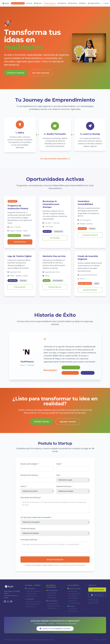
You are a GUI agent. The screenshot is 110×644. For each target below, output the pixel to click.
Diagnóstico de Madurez (33, 591)
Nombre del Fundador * (30, 464)
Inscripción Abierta (90, 235)
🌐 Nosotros (71, 606)
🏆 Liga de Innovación (74, 588)
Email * (59, 464)
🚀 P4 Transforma (52, 601)
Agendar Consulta (68, 422)
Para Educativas (73, 598)
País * (59, 475)
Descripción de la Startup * (31, 497)
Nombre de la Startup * (30, 475)
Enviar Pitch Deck (90, 290)
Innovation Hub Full (53, 604)
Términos (103, 640)
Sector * (24, 486)
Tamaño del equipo (28, 528)
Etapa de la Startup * (64, 486)
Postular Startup (41, 421)
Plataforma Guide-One (54, 606)
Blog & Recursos (73, 611)
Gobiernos (62, 3)
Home (29, 3)
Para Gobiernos (73, 596)
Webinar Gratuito (31, 596)
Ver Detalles (55, 238)
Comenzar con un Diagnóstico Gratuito (55, 629)
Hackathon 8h (51, 595)
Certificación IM (31, 607)
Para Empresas (73, 591)
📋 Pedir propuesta (97, 595)
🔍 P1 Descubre (30, 588)
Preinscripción (20, 287)
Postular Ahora (20, 242)
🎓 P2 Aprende (30, 599)
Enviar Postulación (55, 559)
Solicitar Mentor (55, 287)
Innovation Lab (52, 598)
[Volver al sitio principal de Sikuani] (106, 3)
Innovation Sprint (31, 594)
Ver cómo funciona (41, 73)
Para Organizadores (74, 603)
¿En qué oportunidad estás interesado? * (36, 517)
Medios (83, 3)
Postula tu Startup (16, 73)
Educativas (73, 3)
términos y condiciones (62, 565)
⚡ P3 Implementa (52, 590)
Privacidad (96, 640)
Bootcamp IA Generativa (33, 602)
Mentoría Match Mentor (33, 604)
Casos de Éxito (73, 609)
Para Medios (72, 601)
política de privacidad (78, 565)
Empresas (38, 3)
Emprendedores (50, 3)
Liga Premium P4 (52, 608)
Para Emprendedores (75, 594)
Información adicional (29, 540)
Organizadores (94, 3)
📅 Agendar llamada (97, 590)
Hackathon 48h (52, 593)
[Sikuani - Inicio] (13, 3)
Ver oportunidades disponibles (55, 159)
